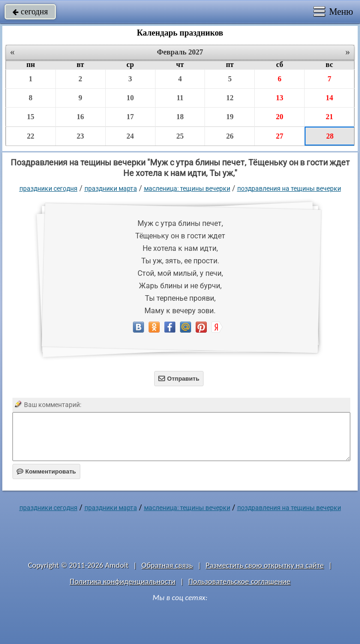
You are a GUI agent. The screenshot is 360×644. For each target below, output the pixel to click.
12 (230, 98)
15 (30, 117)
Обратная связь (167, 565)
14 (330, 98)
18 (180, 117)
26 (230, 136)
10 (130, 98)
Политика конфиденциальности (123, 581)
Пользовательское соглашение (239, 581)
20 (280, 117)
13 (280, 98)
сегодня (30, 12)
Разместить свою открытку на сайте (265, 565)
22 (30, 136)
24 (130, 136)
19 (230, 117)
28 (330, 136)
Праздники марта (111, 188)
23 (80, 136)
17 (130, 117)
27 (280, 136)
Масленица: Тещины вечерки (187, 188)
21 (330, 117)
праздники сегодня (48, 188)
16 (80, 117)
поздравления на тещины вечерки (289, 188)
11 (180, 98)
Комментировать (46, 471)
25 (180, 136)
